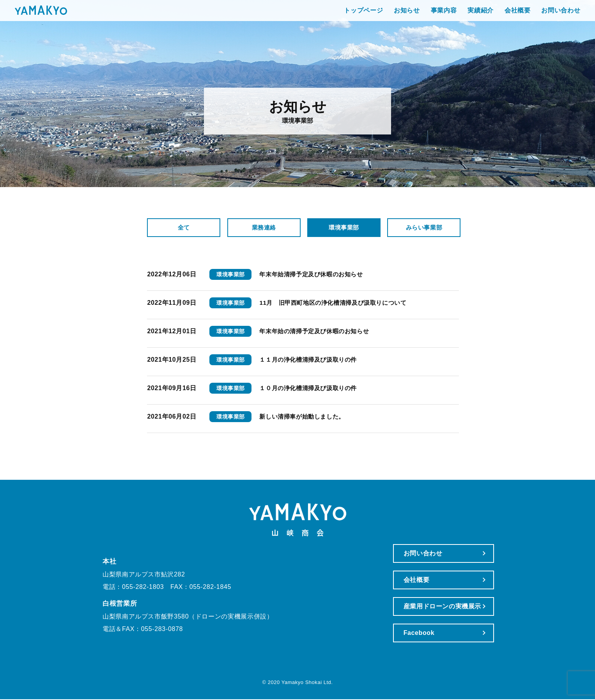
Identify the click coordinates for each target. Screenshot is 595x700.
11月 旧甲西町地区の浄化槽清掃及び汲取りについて (338, 303)
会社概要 (478, 15)
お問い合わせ (521, 15)
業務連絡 (264, 228)
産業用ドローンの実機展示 (433, 607)
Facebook (409, 634)
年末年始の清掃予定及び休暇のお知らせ (318, 332)
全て (184, 228)
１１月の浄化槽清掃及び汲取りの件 (311, 360)
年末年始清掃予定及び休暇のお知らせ (314, 275)
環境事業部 (344, 228)
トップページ (324, 15)
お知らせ (367, 15)
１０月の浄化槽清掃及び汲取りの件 (311, 389)
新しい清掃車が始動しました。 (305, 417)
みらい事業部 (424, 228)
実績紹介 (441, 15)
